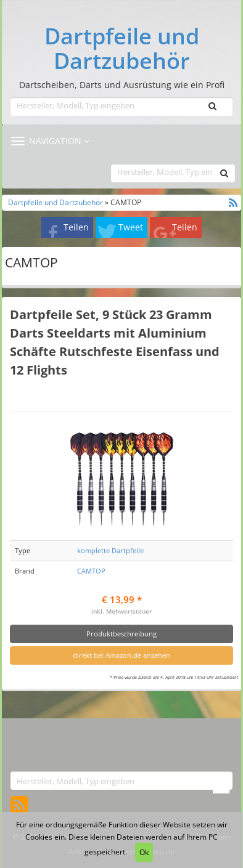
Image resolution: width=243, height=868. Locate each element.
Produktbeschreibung (121, 634)
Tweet (131, 227)
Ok (144, 852)
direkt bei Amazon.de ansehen (121, 655)
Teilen (76, 227)
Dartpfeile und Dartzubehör (122, 48)
